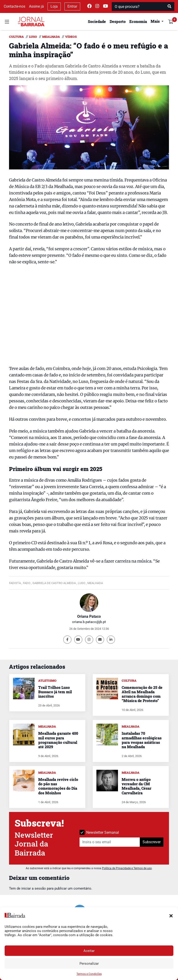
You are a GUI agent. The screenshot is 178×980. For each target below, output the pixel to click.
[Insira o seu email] (110, 842)
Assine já (36, 6)
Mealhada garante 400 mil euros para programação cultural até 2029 (58, 740)
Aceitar (89, 951)
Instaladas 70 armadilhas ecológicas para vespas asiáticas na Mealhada (142, 740)
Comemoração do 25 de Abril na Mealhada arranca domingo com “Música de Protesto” (142, 694)
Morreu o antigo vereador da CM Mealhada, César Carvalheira (137, 786)
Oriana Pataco (89, 616)
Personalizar (89, 964)
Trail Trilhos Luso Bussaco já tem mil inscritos (55, 692)
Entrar (72, 6)
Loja (54, 6)
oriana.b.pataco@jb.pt (89, 622)
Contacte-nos (14, 6)
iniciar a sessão (34, 888)
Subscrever (152, 842)
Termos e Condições (89, 974)
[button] (171, 915)
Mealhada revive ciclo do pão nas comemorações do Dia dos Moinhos (58, 786)
